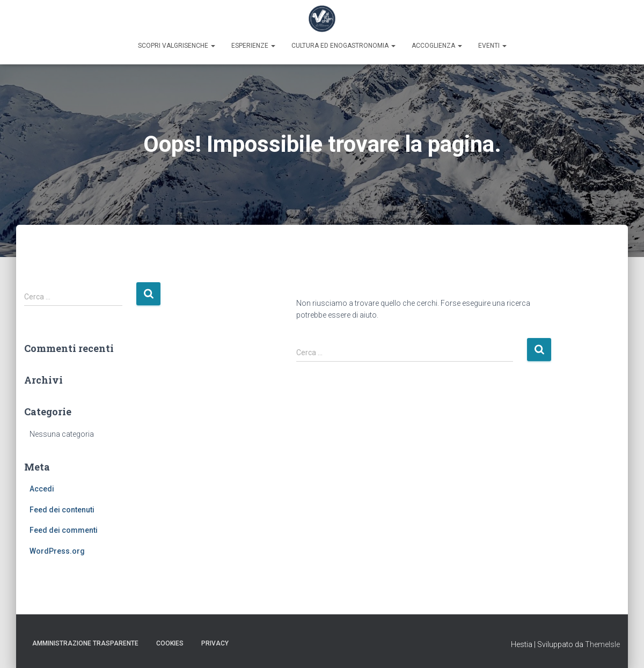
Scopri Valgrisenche (177, 46)
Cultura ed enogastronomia (343, 46)
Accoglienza (437, 46)
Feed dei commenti (64, 530)
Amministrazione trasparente (85, 643)
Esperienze (253, 46)
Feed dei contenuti (62, 510)
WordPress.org (57, 551)
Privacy (215, 643)
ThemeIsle (602, 644)
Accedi (42, 489)
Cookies (170, 643)
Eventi (492, 46)
